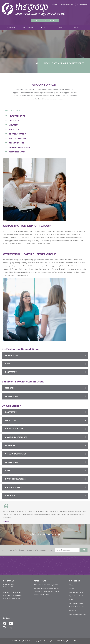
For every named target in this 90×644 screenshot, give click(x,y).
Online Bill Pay (43, 5)
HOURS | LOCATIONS (12, 592)
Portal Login (29, 5)
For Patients (46, 28)
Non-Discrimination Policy (78, 614)
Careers (72, 589)
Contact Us (79, 28)
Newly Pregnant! (17, 116)
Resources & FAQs (17, 152)
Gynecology (28, 28)
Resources (73, 611)
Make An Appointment (77, 592)
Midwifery (14, 125)
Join (84, 550)
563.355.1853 (81, 5)
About (55, 5)
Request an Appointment (45, 21)
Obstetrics (11, 28)
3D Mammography (17, 134)
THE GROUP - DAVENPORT (13, 596)
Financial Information (20, 147)
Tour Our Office (17, 143)
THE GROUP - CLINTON (12, 598)
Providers (62, 28)
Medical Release (67, 5)
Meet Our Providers (18, 138)
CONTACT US (9, 581)
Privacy (76, 641)
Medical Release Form (77, 607)
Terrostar (70, 641)
